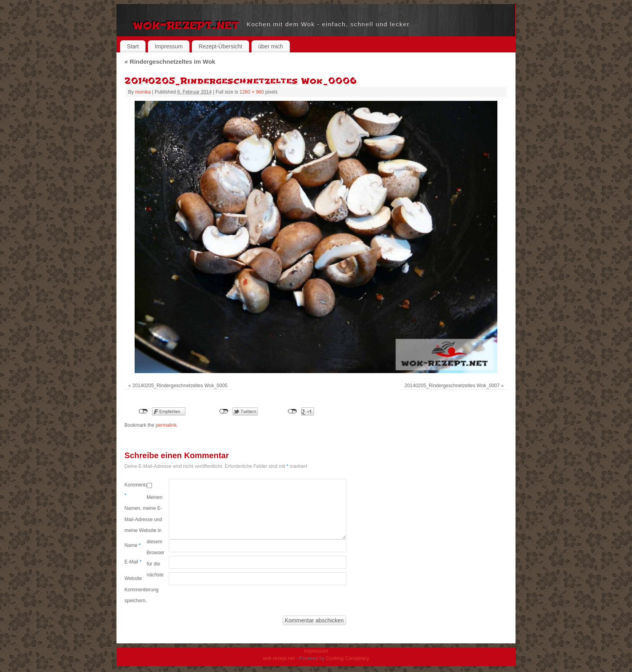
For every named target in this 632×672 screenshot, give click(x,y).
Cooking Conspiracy (347, 658)
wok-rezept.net (186, 24)
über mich (271, 46)
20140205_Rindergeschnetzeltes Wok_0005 (180, 386)
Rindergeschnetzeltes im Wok (170, 62)
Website (133, 578)
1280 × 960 (252, 92)
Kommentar (136, 490)
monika (143, 92)
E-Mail (133, 562)
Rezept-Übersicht (220, 46)
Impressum (169, 46)
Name (133, 545)
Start (133, 46)
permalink (166, 425)
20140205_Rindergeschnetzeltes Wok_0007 (452, 386)
